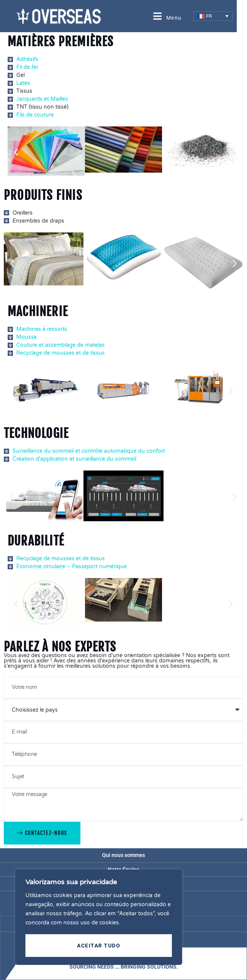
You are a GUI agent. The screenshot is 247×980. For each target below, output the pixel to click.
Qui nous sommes (123, 855)
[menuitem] (213, 16)
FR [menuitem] (209, 16)
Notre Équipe (123, 869)
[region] (99, 918)
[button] (16, 152)
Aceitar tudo (99, 946)
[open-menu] (168, 16)
